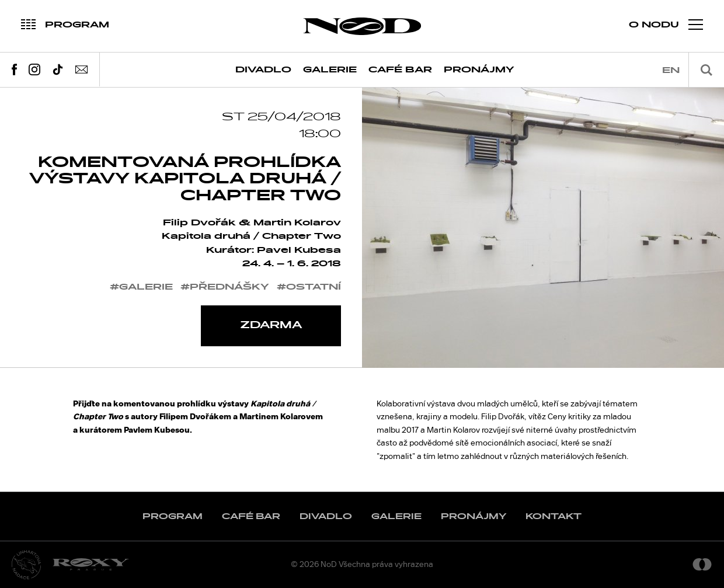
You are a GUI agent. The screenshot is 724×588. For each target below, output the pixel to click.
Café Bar (400, 70)
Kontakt (554, 516)
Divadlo (263, 70)
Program (173, 516)
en (671, 70)
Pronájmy (479, 70)
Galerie (330, 70)
